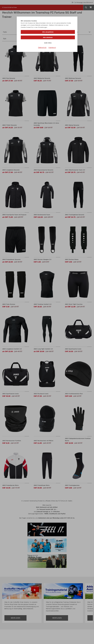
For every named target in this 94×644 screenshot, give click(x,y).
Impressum (52, 47)
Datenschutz (42, 47)
